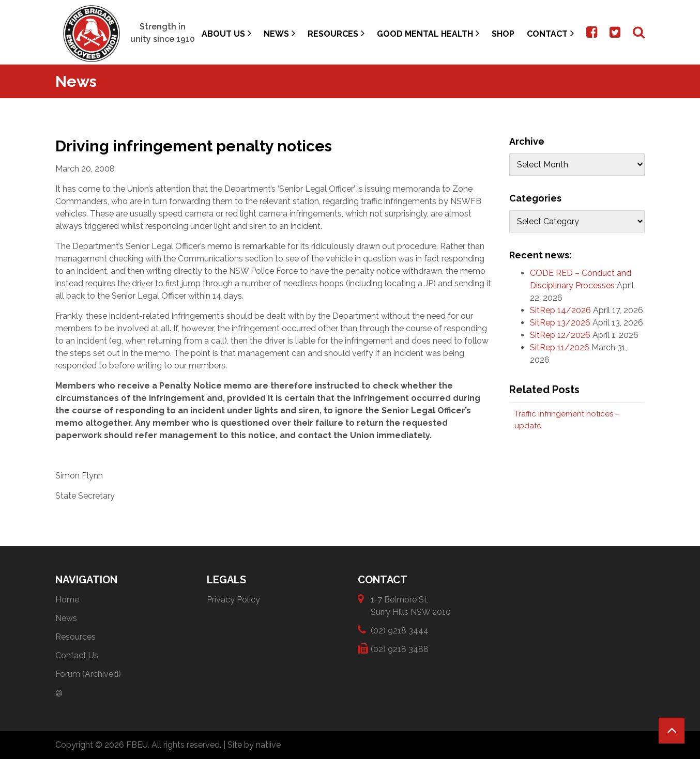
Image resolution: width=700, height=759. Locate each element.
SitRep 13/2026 (560, 323)
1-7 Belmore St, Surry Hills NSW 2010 (411, 605)
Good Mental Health (428, 33)
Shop (503, 34)
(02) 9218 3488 (400, 649)
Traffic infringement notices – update (567, 420)
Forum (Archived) (88, 674)
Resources (336, 33)
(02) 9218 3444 (400, 630)
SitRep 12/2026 (560, 335)
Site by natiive (254, 745)
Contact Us (77, 655)
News (279, 33)
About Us (226, 33)
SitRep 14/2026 (560, 310)
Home (67, 600)
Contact (550, 33)
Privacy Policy (233, 600)
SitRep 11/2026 (560, 347)
